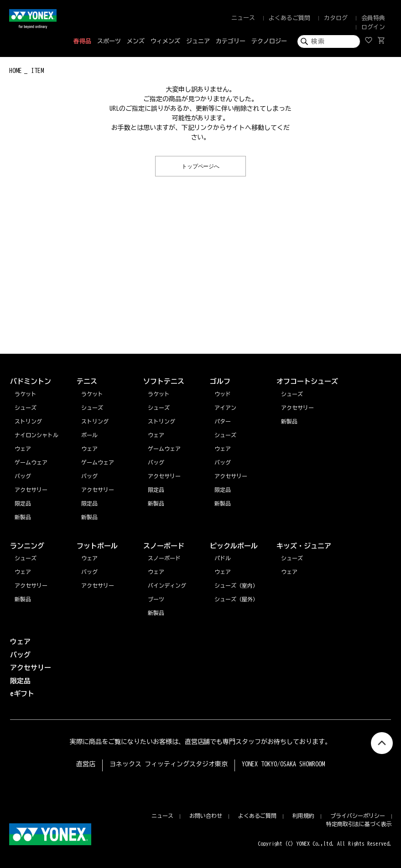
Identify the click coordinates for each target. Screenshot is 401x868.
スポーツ (109, 41)
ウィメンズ (165, 41)
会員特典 (373, 18)
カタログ (336, 18)
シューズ (26, 558)
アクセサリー (31, 585)
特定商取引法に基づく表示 (359, 824)
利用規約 (303, 816)
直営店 (86, 764)
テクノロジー (269, 41)
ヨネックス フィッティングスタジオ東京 (169, 764)
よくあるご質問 (289, 18)
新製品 (23, 599)
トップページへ (201, 166)
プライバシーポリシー (358, 816)
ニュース (243, 18)
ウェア (23, 572)
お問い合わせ (206, 816)
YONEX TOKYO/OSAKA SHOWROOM (283, 764)
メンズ (136, 41)
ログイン (373, 27)
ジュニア (198, 41)
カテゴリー (231, 41)
